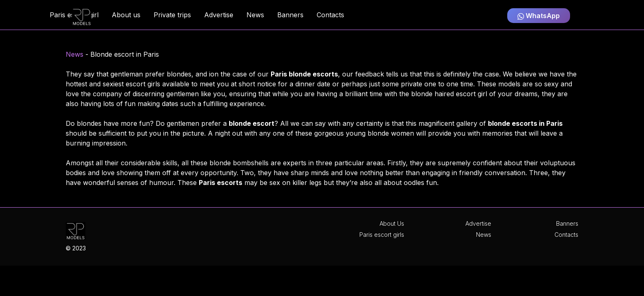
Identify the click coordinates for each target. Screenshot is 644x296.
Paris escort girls (382, 235)
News (75, 54)
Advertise (478, 223)
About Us (392, 223)
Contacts (566, 235)
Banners (567, 223)
